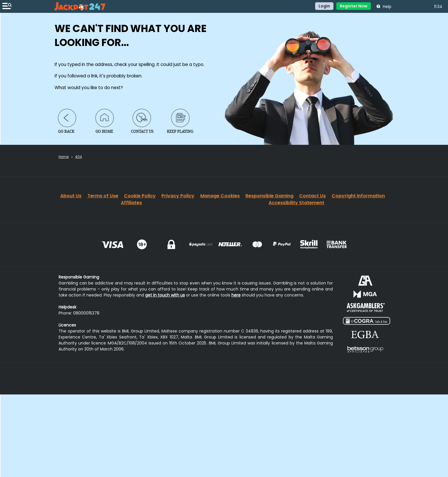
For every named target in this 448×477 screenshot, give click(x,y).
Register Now (354, 6)
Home (64, 157)
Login (324, 6)
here (236, 295)
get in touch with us (165, 295)
